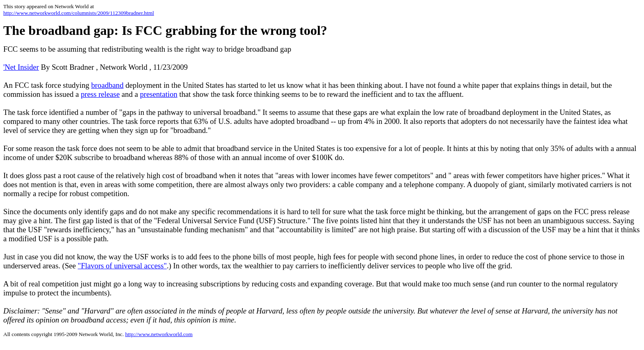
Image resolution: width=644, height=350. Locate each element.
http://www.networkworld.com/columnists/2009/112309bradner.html (79, 13)
